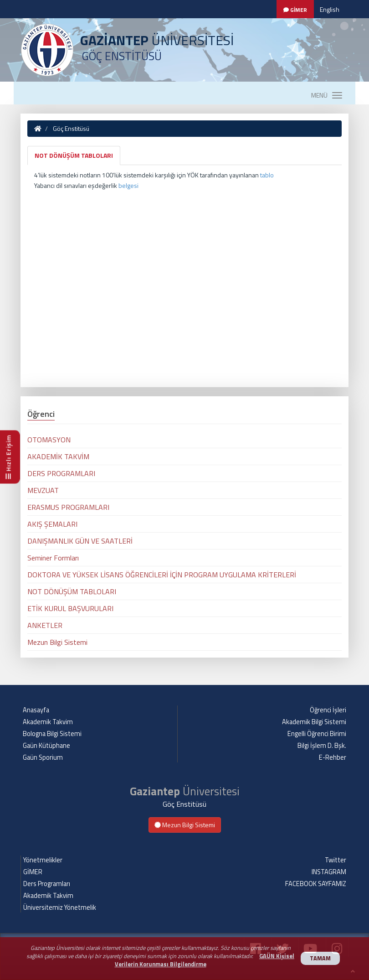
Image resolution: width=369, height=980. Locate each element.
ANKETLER (45, 625)
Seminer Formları (53, 558)
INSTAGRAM (329, 872)
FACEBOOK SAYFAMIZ (316, 884)
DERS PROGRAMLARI (61, 473)
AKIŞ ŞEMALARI (52, 524)
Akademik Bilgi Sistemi (314, 722)
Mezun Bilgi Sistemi (57, 642)
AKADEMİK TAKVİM (58, 456)
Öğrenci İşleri (328, 710)
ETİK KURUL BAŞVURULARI (70, 608)
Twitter (336, 860)
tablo (267, 175)
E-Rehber (333, 757)
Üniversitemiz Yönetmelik (60, 907)
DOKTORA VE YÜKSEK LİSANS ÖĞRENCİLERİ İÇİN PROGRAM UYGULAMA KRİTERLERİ (162, 575)
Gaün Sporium (43, 757)
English (330, 9)
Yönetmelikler (43, 860)
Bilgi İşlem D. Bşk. (322, 746)
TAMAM (320, 958)
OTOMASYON (49, 440)
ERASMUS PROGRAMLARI (68, 507)
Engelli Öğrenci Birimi (317, 734)
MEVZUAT (43, 490)
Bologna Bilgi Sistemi (52, 734)
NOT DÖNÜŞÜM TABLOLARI (74, 155)
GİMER (33, 872)
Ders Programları (47, 884)
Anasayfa (36, 710)
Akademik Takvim (48, 722)
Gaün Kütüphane (46, 746)
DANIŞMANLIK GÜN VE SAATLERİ (80, 541)
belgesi (128, 185)
